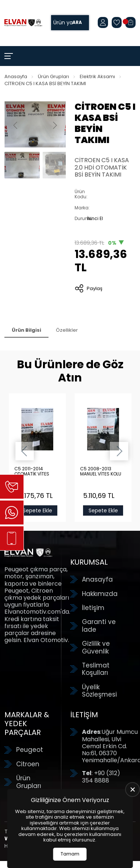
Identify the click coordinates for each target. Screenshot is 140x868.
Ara (77, 23)
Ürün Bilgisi (26, 330)
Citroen (28, 764)
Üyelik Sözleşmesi (99, 691)
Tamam (70, 854)
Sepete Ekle (37, 510)
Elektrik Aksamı (97, 76)
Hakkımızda (100, 594)
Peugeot (30, 750)
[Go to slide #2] (60, 165)
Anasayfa (16, 76)
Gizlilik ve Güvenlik (96, 647)
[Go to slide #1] (22, 165)
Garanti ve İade (99, 626)
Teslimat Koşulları (96, 669)
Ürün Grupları (53, 76)
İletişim (93, 608)
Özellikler (67, 330)
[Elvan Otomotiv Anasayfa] (23, 23)
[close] (133, 789)
